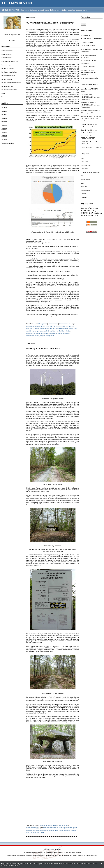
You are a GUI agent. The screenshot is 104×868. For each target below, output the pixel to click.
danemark (86, 210)
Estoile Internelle (7, 58)
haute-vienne (59, 830)
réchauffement (64, 329)
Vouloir (4, 97)
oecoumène (30, 336)
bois (44, 828)
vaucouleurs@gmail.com (12, 35)
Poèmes (84, 194)
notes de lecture (86, 190)
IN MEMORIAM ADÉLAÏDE (90, 78)
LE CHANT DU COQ (88, 67)
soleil (45, 331)
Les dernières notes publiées (52, 852)
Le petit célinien (7, 79)
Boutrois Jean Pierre (88, 124)
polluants (52, 333)
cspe (51, 326)
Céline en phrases (7, 51)
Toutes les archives (8, 143)
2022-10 (4, 136)
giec (28, 329)
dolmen (56, 828)
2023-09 (4, 125)
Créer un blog (47, 849)
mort (91, 213)
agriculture (59, 333)
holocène (68, 331)
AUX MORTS (85, 35)
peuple (84, 215)
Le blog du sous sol (8, 69)
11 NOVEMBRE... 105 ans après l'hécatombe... (91, 97)
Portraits (84, 197)
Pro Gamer (85, 95)
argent (43, 326)
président (71, 326)
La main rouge (6, 65)
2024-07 (4, 111)
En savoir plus (13, 866)
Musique (84, 186)
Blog (82, 158)
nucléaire (29, 830)
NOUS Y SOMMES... (95, 147)
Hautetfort (58, 849)
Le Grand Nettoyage (8, 76)
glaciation (29, 333)
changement (50, 336)
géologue (40, 331)
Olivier (83, 142)
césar (43, 832)
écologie (49, 329)
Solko (3, 93)
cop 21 (32, 329)
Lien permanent (53, 324)
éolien (46, 333)
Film (82, 176)
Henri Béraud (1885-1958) (10, 61)
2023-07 (4, 129)
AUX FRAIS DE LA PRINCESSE (92, 39)
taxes (47, 326)
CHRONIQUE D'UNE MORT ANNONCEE (43, 349)
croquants (33, 832)
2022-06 (4, 140)
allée (28, 832)
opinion (75, 828)
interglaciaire (60, 331)
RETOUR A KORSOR (88, 127)
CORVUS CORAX (87, 42)
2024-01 (4, 118)
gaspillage (66, 333)
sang (94, 210)
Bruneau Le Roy (86, 103)
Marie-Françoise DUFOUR (90, 116)
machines (67, 830)
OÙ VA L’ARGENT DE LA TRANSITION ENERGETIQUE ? (50, 23)
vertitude (43, 329)
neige (91, 215)
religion (37, 329)
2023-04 (4, 132)
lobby (75, 329)
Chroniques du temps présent (91, 172)
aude (41, 830)
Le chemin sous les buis (9, 72)
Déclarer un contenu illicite (16, 856)
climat (71, 329)
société (29, 331)
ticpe (55, 326)
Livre (83, 183)
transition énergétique (33, 326)
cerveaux (36, 830)
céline (84, 213)
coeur (96, 208)
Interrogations (86, 179)
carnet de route (86, 165)
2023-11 (4, 122)
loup (39, 832)
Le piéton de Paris (7, 86)
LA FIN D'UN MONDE (88, 46)
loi (67, 326)
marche (52, 830)
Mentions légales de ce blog (35, 856)
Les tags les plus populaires (72, 852)
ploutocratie (40, 333)
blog (94, 856)
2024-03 (4, 115)
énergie (61, 828)
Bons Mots (84, 162)
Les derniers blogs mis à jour (32, 852)
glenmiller (84, 89)
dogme (34, 331)
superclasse (61, 326)
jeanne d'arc (87, 208)
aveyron (46, 830)
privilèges (56, 329)
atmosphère (51, 331)
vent (96, 215)
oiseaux (73, 830)
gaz (34, 333)
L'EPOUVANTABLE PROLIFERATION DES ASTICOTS (89, 72)
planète (37, 336)
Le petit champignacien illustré (11, 83)
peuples (43, 336)
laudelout (98, 213)
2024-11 (4, 108)
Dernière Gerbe (7, 54)
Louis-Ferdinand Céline (9, 90)
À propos (12, 40)
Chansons (84, 169)
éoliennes (50, 828)
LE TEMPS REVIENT (17, 3)
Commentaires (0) (65, 324)
